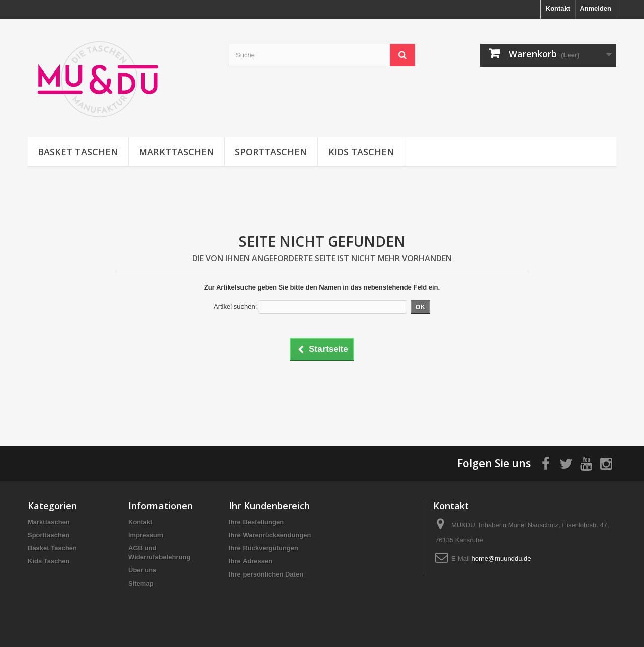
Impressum (146, 535)
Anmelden (595, 8)
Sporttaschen (271, 152)
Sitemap (141, 583)
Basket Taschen (78, 152)
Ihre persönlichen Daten (266, 574)
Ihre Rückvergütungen (264, 548)
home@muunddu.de (501, 559)
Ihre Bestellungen (256, 522)
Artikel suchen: (235, 306)
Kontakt (558, 8)
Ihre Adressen (251, 561)
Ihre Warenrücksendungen (270, 535)
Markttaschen (177, 152)
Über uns (142, 570)
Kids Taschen (361, 152)
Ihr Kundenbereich (269, 506)
